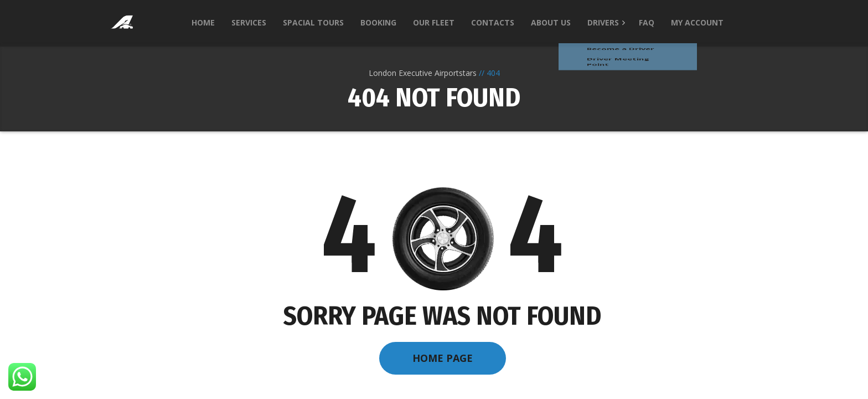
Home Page (443, 358)
